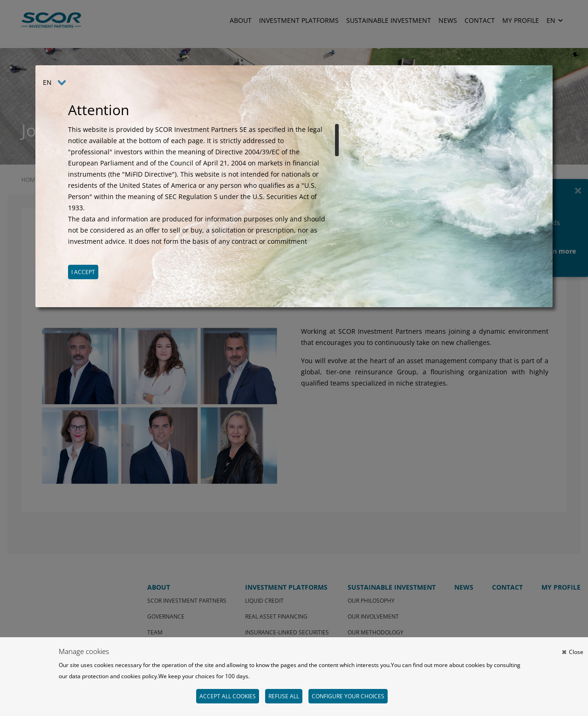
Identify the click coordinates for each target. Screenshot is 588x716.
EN (47, 82)
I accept (83, 272)
